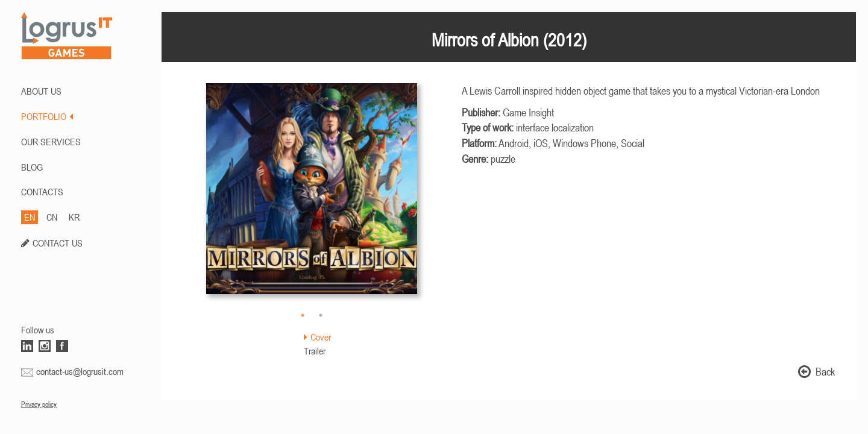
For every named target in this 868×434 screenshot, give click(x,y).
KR (74, 217)
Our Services (51, 142)
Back (816, 372)
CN (52, 217)
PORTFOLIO (47, 116)
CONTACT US (58, 243)
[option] (312, 195)
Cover (317, 337)
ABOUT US (41, 91)
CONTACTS (42, 192)
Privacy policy (39, 404)
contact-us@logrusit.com (80, 371)
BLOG (32, 167)
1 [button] (303, 315)
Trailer (315, 351)
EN (30, 217)
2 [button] (321, 315)
